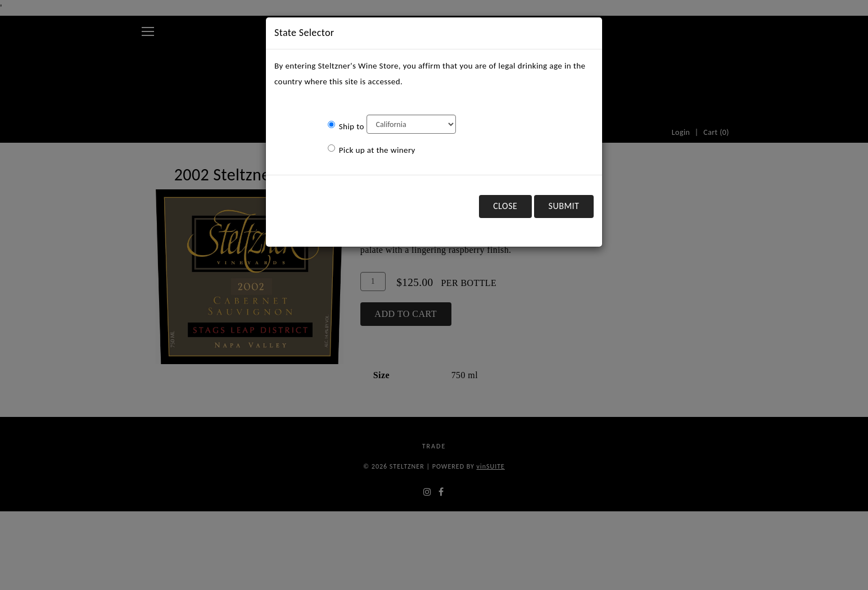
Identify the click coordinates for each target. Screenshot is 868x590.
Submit (564, 206)
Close (505, 206)
